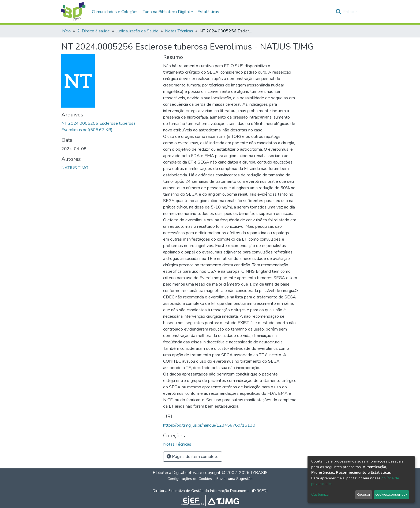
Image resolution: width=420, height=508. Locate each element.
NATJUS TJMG (75, 168)
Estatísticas (208, 12)
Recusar (363, 494)
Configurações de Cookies (190, 479)
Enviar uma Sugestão (235, 479)
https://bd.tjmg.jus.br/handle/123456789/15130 (209, 425)
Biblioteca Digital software (177, 473)
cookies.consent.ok (391, 494)
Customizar (321, 494)
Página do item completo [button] (193, 457)
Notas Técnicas (179, 31)
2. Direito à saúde (93, 31)
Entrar (349, 12)
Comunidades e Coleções (115, 12)
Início (66, 31)
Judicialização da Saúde (137, 31)
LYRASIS (259, 473)
